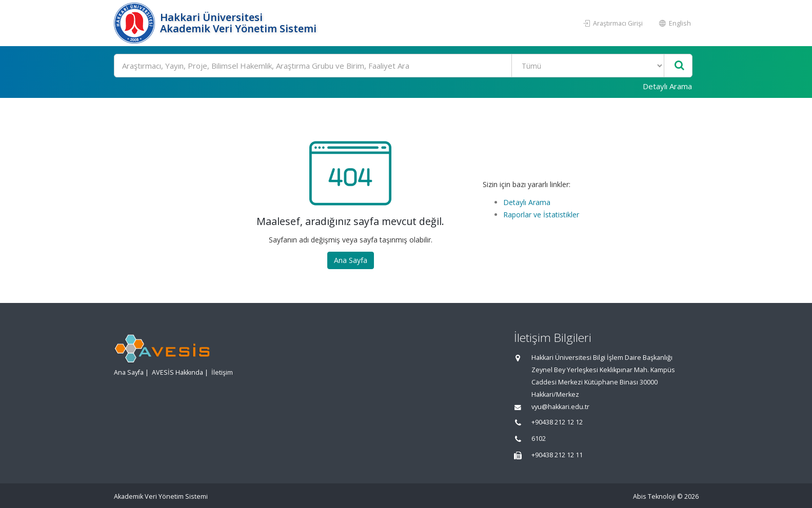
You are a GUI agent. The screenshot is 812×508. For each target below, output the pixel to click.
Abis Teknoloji (654, 496)
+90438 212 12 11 (557, 455)
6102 (539, 439)
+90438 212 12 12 (557, 422)
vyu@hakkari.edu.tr (560, 407)
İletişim (222, 372)
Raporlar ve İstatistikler (541, 215)
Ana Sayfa (351, 260)
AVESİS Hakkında (177, 372)
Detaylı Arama (667, 86)
